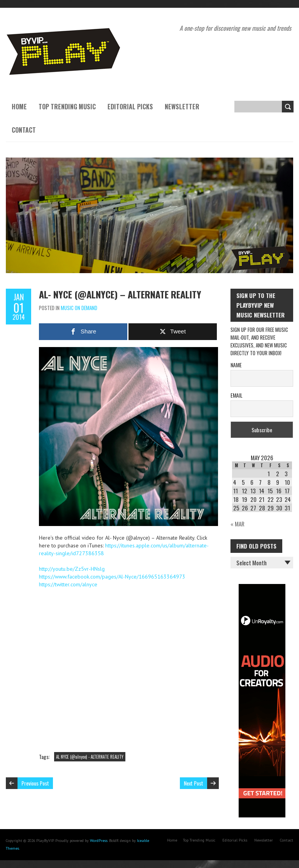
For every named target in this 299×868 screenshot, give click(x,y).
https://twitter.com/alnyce (68, 584)
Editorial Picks (130, 107)
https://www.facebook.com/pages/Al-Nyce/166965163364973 (112, 577)
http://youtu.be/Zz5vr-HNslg (72, 569)
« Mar (237, 524)
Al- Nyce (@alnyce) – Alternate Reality (120, 294)
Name (236, 365)
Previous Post (35, 783)
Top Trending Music (67, 107)
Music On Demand (79, 308)
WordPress (99, 841)
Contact (24, 130)
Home (19, 107)
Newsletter (182, 107)
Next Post (193, 783)
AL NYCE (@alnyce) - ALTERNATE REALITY (90, 757)
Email (237, 395)
